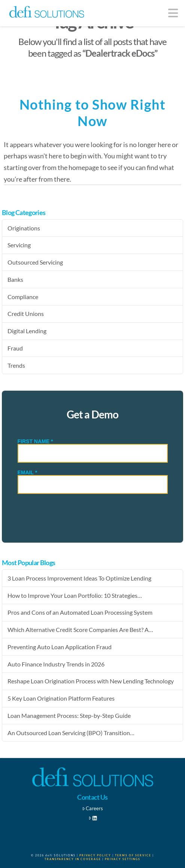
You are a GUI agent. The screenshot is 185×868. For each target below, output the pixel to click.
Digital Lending (27, 331)
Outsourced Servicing (35, 262)
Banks (15, 279)
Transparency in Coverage (73, 859)
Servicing (19, 245)
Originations (24, 228)
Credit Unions (26, 314)
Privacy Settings (123, 859)
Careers (93, 808)
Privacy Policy (95, 855)
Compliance (23, 297)
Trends (16, 365)
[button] (173, 13)
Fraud (15, 348)
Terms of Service (133, 855)
